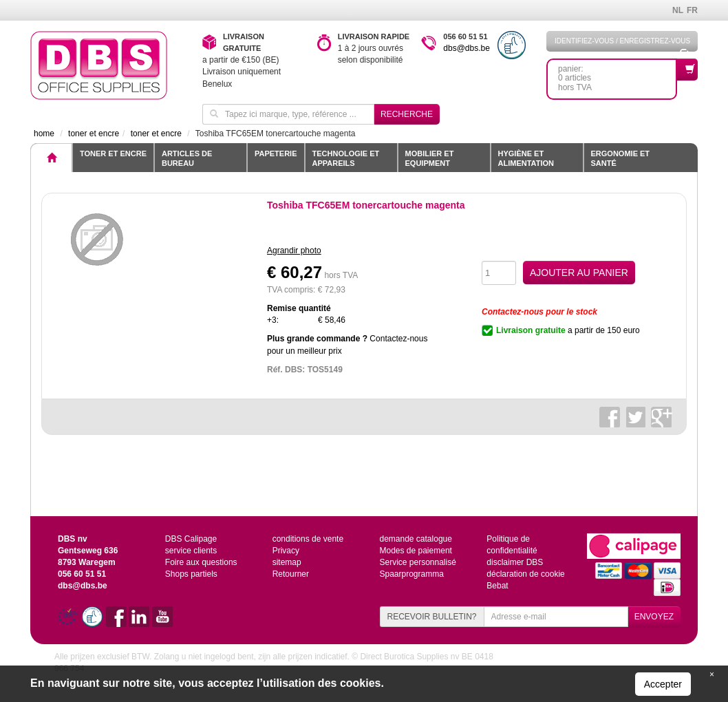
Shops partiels (191, 574)
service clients (191, 551)
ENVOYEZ (654, 617)
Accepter (663, 684)
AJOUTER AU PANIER (579, 273)
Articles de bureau (187, 158)
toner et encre (113, 153)
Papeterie (276, 153)
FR (692, 10)
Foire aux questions (201, 562)
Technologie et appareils (346, 158)
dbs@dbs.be (467, 48)
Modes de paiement (415, 551)
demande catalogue (415, 539)
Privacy (286, 551)
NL (678, 10)
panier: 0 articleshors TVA (618, 75)
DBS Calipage (191, 539)
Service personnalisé (417, 562)
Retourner (291, 574)
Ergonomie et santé (621, 158)
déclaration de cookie (525, 574)
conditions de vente (308, 539)
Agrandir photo (294, 251)
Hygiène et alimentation (526, 158)
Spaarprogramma (411, 574)
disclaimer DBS (515, 562)
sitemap (287, 562)
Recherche (407, 114)
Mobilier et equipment (430, 158)
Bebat (497, 586)
